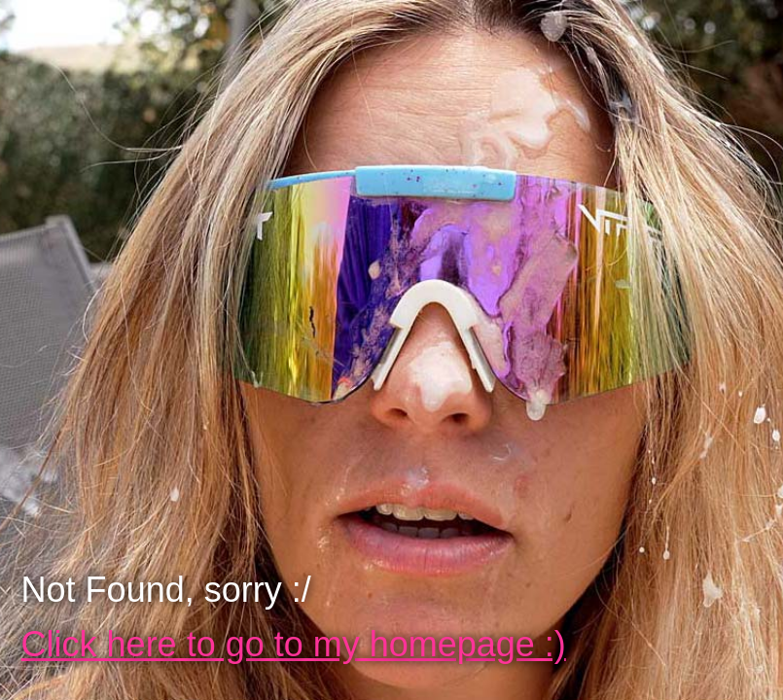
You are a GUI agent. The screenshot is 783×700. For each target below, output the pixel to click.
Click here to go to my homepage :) (294, 644)
